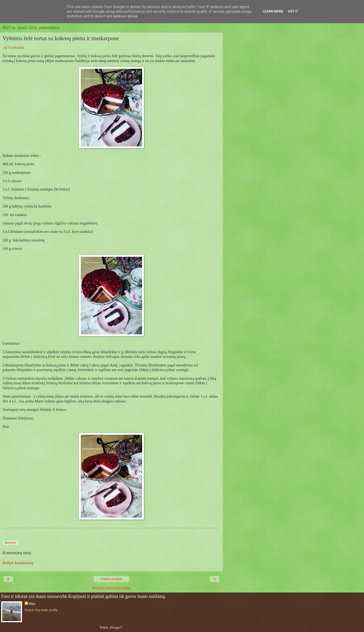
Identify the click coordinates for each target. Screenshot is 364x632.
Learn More (273, 12)
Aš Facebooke (14, 48)
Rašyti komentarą (18, 563)
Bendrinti (10, 543)
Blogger (116, 627)
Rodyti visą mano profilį (41, 610)
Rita (32, 604)
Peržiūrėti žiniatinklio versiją (111, 588)
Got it (293, 12)
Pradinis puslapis (112, 579)
